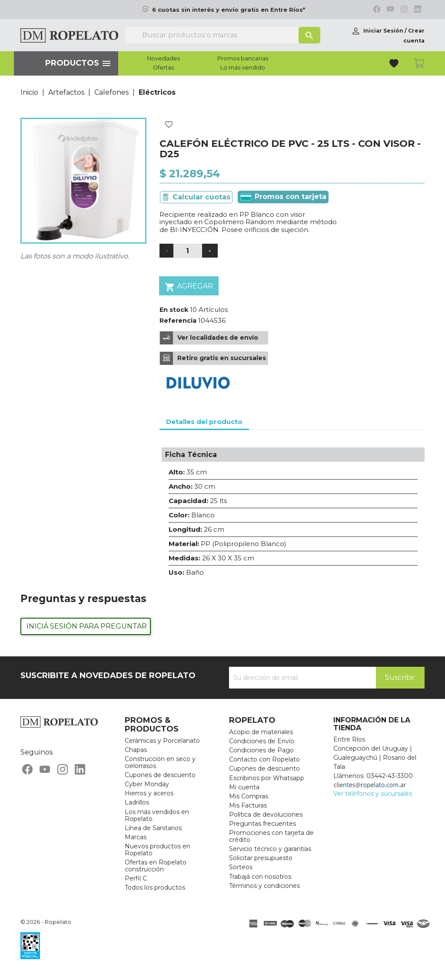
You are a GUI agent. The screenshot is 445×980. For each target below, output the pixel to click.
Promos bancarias (243, 59)
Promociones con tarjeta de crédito (271, 836)
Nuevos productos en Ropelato (158, 850)
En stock (174, 310)
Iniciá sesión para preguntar (87, 626)
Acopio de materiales (261, 732)
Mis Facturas (248, 805)
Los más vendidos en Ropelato (157, 815)
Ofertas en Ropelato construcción (156, 866)
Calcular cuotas (201, 197)
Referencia (178, 321)
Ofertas (163, 68)
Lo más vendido (243, 68)
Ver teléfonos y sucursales (373, 794)
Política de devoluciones (266, 814)
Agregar (189, 287)
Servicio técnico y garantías (270, 849)
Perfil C (136, 878)
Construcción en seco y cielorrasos (160, 762)
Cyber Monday (147, 784)
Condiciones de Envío (262, 741)
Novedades (163, 59)
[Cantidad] (188, 251)
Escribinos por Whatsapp (267, 778)
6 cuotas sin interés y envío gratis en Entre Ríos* (229, 10)
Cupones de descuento (160, 775)
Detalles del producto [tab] (204, 422)
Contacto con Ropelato (264, 759)
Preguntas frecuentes (262, 824)
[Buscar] (222, 35)
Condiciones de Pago (261, 750)
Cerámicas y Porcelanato (162, 741)
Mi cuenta (244, 787)
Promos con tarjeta (283, 197)
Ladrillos (137, 802)
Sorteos (241, 867)
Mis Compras (249, 796)
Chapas (136, 750)
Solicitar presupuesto (261, 858)
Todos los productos (155, 887)
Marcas (136, 837)
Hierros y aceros (149, 793)
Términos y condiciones (264, 886)
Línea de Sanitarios (153, 828)
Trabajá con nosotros (260, 877)
